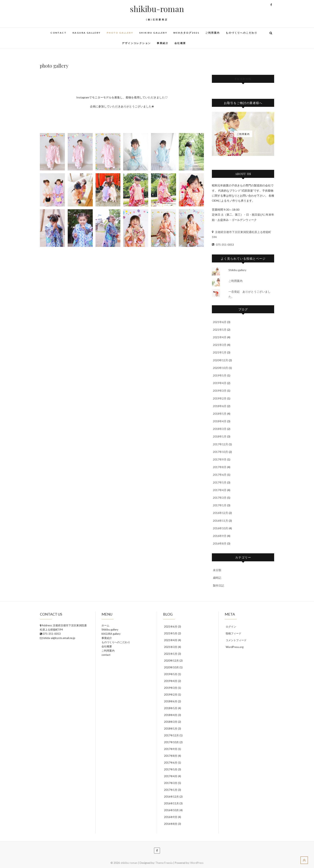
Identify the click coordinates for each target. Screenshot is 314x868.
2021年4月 (220, 337)
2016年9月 (220, 536)
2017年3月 (220, 498)
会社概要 (180, 43)
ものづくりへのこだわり (242, 33)
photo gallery (120, 33)
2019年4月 (220, 383)
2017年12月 (220, 444)
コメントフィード (236, 640)
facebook (243, 79)
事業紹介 (163, 43)
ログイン (231, 627)
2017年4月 (220, 490)
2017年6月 (220, 475)
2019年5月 (220, 375)
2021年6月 (220, 322)
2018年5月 (220, 414)
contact (58, 33)
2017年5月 (220, 482)
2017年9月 (220, 459)
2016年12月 (220, 513)
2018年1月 (220, 436)
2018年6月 (220, 406)
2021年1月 (220, 352)
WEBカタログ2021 (186, 33)
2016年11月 (220, 521)
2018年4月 (220, 421)
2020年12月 (220, 360)
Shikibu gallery (153, 33)
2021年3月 (220, 345)
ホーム (105, 625)
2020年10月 (220, 368)
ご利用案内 (212, 33)
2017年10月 (220, 452)
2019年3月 (220, 391)
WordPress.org (235, 647)
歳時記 (217, 578)
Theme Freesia (164, 863)
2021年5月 (220, 330)
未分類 (217, 570)
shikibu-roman (157, 9)
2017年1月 (220, 505)
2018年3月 (220, 429)
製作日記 (218, 585)
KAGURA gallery (87, 33)
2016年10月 (220, 528)
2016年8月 (220, 543)
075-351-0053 (223, 245)
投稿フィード (233, 633)
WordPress (197, 863)
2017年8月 (220, 467)
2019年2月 (220, 398)
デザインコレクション (136, 43)
